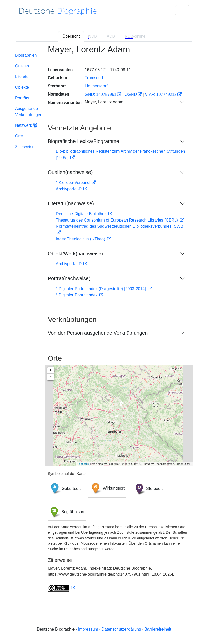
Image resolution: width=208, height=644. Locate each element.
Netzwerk (26, 125)
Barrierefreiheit (158, 629)
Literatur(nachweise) (71, 203)
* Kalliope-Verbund (73, 183)
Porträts (22, 98)
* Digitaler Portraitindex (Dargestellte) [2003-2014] (101, 289)
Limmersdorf (96, 86)
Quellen (22, 66)
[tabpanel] (104, 321)
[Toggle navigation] (182, 10)
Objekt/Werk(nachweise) (75, 254)
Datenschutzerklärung (121, 629)
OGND (131, 94)
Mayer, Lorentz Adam (104, 102)
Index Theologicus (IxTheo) (81, 239)
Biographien (26, 55)
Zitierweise (25, 147)
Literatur (23, 77)
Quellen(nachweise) (70, 172)
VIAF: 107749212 (161, 94)
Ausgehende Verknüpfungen (29, 112)
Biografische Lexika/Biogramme (84, 141)
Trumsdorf (94, 78)
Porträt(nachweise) (69, 278)
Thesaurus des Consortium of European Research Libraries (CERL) (118, 220)
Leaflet (81, 464)
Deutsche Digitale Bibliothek (82, 214)
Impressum (88, 629)
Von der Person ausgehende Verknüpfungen (98, 333)
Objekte (22, 87)
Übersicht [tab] (71, 36)
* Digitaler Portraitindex (77, 295)
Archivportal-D (69, 189)
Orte (19, 136)
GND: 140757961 (101, 94)
